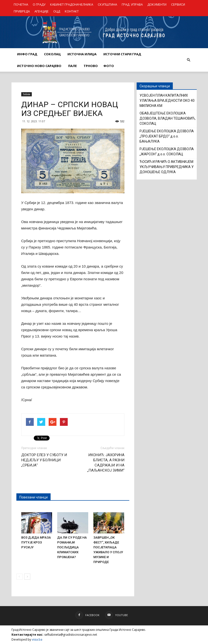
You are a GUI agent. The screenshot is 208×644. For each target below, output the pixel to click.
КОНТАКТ (72, 11)
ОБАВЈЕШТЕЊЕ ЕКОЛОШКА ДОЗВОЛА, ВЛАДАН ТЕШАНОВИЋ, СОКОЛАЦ (168, 118)
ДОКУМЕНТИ (157, 4)
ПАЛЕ (72, 66)
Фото (109, 66)
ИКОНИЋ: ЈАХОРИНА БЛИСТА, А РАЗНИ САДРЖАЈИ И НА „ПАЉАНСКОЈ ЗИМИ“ (106, 463)
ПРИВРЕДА (22, 11)
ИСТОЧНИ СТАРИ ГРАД (122, 54)
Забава (27, 94)
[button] (189, 60)
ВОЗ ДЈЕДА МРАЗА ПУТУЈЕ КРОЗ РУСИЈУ (36, 542)
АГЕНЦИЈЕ (42, 11)
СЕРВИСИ (178, 4)
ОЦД (57, 11)
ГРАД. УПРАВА (132, 4)
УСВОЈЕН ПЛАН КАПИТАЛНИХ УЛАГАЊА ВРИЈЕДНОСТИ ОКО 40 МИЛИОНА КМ (167, 101)
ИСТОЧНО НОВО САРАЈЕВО (39, 66)
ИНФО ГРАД (27, 54)
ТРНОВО (91, 66)
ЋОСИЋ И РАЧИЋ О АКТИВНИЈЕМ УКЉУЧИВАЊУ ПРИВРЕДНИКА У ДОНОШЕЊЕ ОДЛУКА (167, 167)
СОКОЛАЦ (52, 54)
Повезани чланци (33, 497)
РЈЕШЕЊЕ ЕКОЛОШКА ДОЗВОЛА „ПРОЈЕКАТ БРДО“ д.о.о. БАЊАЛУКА (167, 136)
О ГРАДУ (39, 4)
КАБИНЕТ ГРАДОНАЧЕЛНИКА (72, 4)
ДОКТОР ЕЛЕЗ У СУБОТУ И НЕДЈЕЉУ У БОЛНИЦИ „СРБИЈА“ (44, 460)
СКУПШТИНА (107, 4)
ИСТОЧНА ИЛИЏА (82, 54)
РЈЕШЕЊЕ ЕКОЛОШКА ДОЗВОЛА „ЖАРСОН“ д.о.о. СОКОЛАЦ (167, 152)
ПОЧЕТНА (21, 4)
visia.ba (37, 639)
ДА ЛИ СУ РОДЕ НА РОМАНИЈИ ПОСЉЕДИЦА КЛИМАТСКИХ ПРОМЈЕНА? (72, 547)
